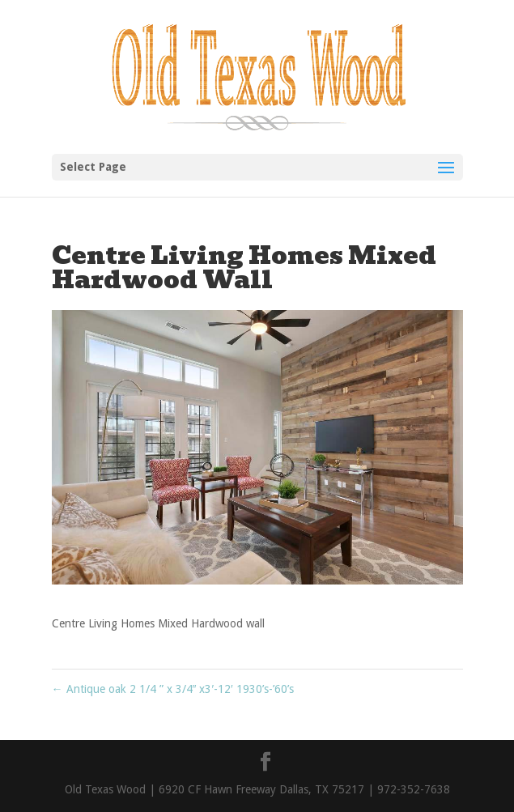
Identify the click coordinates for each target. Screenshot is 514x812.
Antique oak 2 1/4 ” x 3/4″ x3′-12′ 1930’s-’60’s (173, 689)
